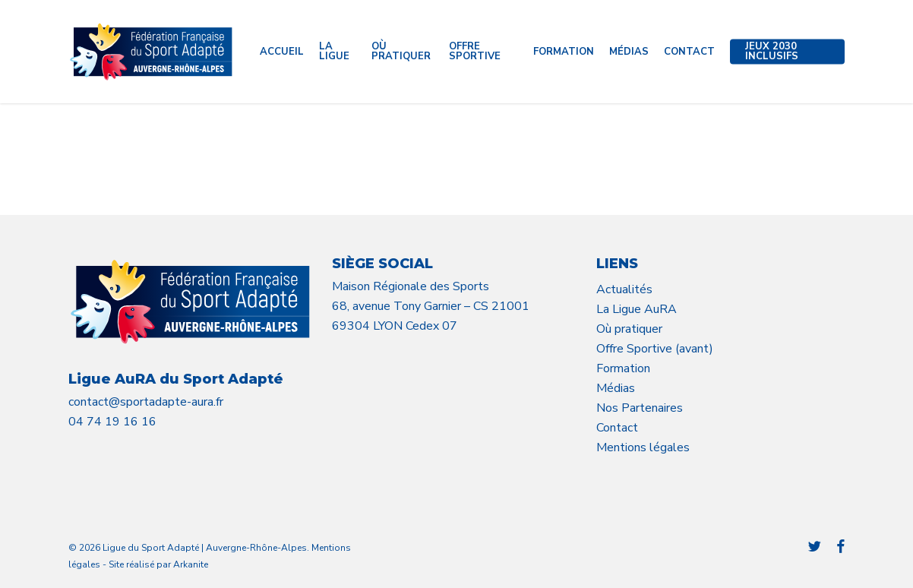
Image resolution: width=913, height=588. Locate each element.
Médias (616, 388)
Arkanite (191, 564)
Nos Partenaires (640, 408)
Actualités (624, 289)
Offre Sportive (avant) (655, 349)
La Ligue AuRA (637, 309)
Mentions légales (643, 447)
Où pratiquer (629, 329)
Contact (617, 428)
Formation (623, 368)
